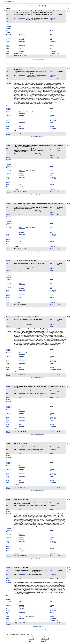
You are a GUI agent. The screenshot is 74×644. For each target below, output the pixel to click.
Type (51, 15)
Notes (8, 53)
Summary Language (21, 39)
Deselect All (11, 6)
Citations (65, 6)
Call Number (8, 56)
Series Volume (8, 46)
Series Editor (8, 42)
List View (60, 6)
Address (8, 29)
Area (7, 51)
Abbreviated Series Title (53, 42)
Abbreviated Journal (53, 19)
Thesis (52, 31)
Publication (22, 18)
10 (39, 6)
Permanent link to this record (37, 59)
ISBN (20, 49)
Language (9, 38)
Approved (52, 53)
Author (8, 11)
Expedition (21, 51)
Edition (52, 45)
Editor (51, 34)
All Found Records (14, 635)
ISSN (7, 49)
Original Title (52, 39)
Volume (8, 22)
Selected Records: (27, 635)
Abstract (8, 26)
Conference (53, 51)
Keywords (9, 24)
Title (7, 15)
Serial (51, 56)
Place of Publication (22, 35)
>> (41, 6)
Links (69, 9)
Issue (20, 22)
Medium (52, 49)
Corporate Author (9, 31)
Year (7, 18)
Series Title (22, 42)
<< (29, 6)
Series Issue (22, 45)
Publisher (9, 34)
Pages (51, 22)
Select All (5, 6)
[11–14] (44, 6)
